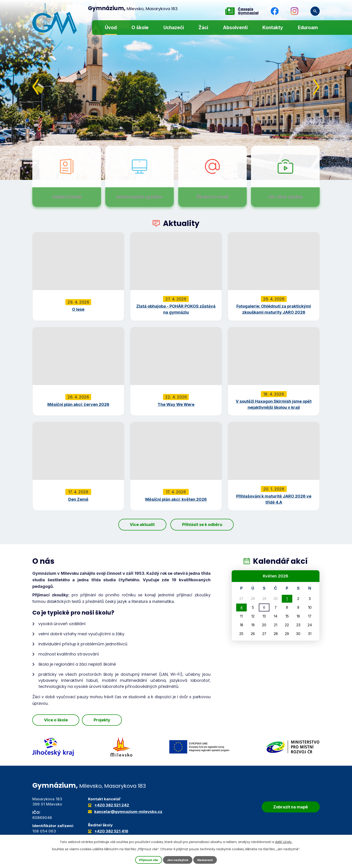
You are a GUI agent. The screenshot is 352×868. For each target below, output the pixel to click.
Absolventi (235, 28)
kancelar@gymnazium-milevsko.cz (128, 812)
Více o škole (59, 720)
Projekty (112, 720)
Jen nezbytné (178, 860)
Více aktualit (139, 525)
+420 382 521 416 (111, 831)
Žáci (203, 28)
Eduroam (308, 28)
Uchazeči (174, 28)
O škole (140, 28)
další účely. (284, 842)
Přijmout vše (148, 860)
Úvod (111, 28)
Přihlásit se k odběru (205, 525)
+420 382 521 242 (112, 805)
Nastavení (206, 860)
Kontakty (273, 28)
